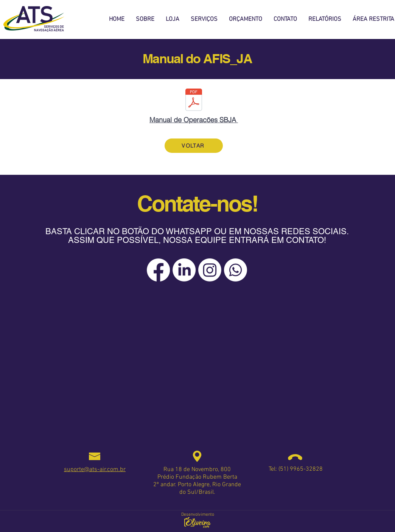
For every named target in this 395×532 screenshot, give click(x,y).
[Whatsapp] (236, 270)
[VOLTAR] (194, 146)
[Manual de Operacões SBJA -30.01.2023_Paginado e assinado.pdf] (194, 101)
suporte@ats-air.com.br (95, 470)
